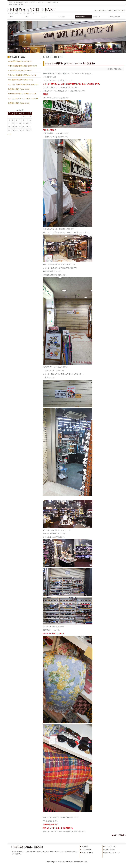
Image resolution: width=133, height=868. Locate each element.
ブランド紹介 (87, 849)
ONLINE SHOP (117, 17)
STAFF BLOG (83, 17)
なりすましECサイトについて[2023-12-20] (23, 98)
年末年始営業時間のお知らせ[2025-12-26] (23, 66)
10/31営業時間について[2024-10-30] (20, 80)
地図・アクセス (88, 853)
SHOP (33, 17)
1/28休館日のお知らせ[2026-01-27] (20, 61)
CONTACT (100, 17)
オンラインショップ (113, 853)
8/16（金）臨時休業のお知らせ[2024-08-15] (23, 84)
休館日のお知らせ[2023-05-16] (19, 103)
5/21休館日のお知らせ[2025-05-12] (20, 70)
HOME (16, 17)
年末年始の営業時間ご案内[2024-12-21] (22, 75)
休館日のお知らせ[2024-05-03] (19, 89)
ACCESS (66, 17)
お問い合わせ (110, 849)
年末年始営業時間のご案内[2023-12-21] (22, 94)
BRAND (50, 17)
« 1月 (9, 135)
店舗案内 (85, 846)
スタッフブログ (111, 846)
